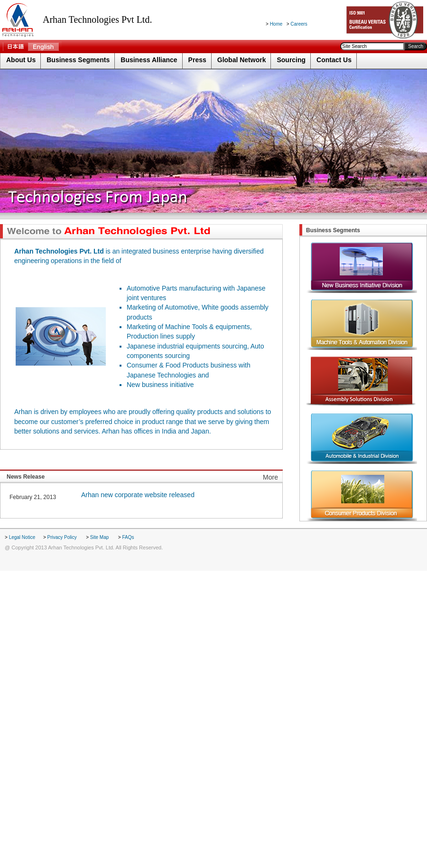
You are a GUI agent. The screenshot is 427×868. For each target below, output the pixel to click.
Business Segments (78, 60)
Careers (299, 24)
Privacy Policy (63, 537)
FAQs (128, 537)
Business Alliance (149, 60)
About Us (21, 60)
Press (197, 60)
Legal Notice (23, 537)
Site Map (100, 537)
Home (276, 24)
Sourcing (291, 60)
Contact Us (334, 60)
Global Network (242, 60)
